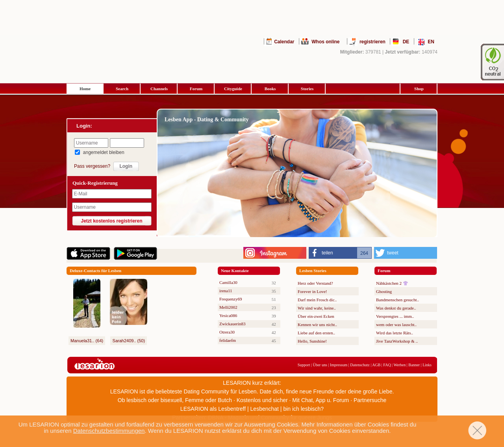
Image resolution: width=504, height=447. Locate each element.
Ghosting (384, 291)
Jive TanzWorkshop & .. (397, 341)
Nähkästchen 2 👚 (392, 283)
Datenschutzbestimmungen (109, 431)
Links (427, 365)
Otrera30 (227, 332)
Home (85, 89)
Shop (419, 89)
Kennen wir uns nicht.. (317, 325)
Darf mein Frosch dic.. (317, 300)
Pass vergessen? (92, 166)
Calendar (284, 42)
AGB (376, 365)
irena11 (226, 291)
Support (304, 365)
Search (122, 89)
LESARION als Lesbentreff (213, 409)
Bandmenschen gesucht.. (397, 300)
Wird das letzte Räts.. (395, 333)
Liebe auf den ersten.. (316, 333)
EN (431, 42)
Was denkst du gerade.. (396, 308)
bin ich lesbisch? (303, 409)
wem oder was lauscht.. (396, 325)
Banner (414, 365)
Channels (159, 89)
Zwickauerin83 (233, 324)
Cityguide (233, 89)
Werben (399, 365)
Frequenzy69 (231, 299)
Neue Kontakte (235, 271)
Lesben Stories (313, 271)
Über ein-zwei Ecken (316, 316)
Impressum (339, 365)
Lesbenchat (265, 409)
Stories (307, 89)
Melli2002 (228, 307)
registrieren (372, 42)
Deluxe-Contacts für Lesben (95, 271)
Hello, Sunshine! (312, 341)
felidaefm (228, 340)
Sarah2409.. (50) (129, 341)
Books (270, 89)
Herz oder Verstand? (315, 283)
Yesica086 (228, 315)
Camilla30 (228, 282)
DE (406, 42)
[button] (340, 253)
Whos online (325, 42)
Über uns (320, 365)
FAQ (387, 365)
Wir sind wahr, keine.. (317, 308)
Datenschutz (360, 365)
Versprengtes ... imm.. (395, 316)
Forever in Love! (312, 291)
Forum (196, 89)
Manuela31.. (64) (87, 341)
